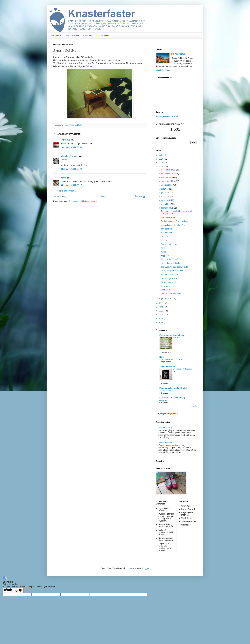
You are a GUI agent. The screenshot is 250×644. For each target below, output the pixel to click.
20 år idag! (165, 286)
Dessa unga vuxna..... (170, 278)
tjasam (129, 568)
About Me (163, 400)
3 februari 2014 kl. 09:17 (71, 185)
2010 (162, 315)
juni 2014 (166, 193)
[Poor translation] (18, 590)
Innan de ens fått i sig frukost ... (172, 359)
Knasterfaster (181, 54)
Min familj (105, 35)
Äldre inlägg (140, 197)
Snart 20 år (166, 290)
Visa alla (194, 406)
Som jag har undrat (169, 244)
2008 (162, 322)
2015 (162, 163)
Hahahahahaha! (168, 217)
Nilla (161, 357)
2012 (162, 307)
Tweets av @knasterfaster (167, 116)
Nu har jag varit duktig (170, 263)
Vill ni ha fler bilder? (169, 259)
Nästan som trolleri (169, 282)
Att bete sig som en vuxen (172, 271)
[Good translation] (8, 590)
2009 (162, 318)
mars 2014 (166, 204)
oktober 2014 (167, 178)
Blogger (145, 568)
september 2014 (169, 181)
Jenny (63, 178)
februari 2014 (167, 208)
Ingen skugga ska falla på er (173, 225)
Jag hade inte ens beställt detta (174, 267)
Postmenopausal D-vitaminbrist (174, 221)
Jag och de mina (167, 366)
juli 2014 (165, 189)
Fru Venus (65, 140)
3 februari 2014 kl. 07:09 (71, 169)
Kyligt (163, 252)
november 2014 (168, 174)
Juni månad (178, 338)
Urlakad (164, 237)
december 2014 (168, 170)
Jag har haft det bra (169, 275)
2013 (162, 303)
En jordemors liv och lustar (172, 335)
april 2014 (166, 200)
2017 (162, 155)
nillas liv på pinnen (69, 156)
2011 (162, 311)
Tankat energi (167, 229)
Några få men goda (167, 428)
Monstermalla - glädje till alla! (173, 388)
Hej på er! (165, 256)
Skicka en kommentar (67, 191)
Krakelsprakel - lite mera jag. (173, 398)
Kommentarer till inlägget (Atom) (82, 201)
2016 (162, 159)
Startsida (56, 35)
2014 (162, 167)
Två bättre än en (168, 233)
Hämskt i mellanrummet (171, 294)
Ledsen (164, 240)
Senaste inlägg (61, 197)
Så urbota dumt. (165, 443)
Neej (163, 248)
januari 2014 (167, 298)
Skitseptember (165, 391)
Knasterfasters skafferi (80, 35)
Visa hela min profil (164, 70)
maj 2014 (166, 197)
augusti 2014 (167, 185)
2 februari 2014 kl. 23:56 (71, 147)
